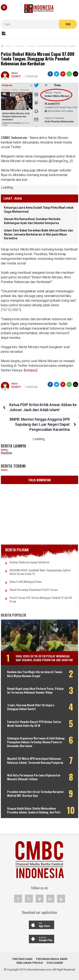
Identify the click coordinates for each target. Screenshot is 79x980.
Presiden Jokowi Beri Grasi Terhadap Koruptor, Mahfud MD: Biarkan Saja (36, 794)
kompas (31, 370)
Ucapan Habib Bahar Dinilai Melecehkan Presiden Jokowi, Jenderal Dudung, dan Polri (34, 810)
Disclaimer (55, 963)
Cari (68, 24)
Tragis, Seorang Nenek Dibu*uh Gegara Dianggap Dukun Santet (31, 707)
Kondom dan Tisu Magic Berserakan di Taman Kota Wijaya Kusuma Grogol (35, 674)
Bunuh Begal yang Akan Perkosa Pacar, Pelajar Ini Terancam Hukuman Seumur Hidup (36, 690)
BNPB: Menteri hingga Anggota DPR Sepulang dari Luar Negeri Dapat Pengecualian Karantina (40, 424)
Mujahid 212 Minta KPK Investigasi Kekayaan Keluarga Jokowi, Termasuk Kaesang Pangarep (35, 760)
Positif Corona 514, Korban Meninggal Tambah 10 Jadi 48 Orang (41, 599)
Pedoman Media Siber (52, 959)
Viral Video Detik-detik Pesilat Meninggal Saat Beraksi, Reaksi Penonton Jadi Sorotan (44, 658)
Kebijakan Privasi (30, 963)
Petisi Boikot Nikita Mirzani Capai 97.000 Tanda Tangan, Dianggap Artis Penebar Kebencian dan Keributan (38, 59)
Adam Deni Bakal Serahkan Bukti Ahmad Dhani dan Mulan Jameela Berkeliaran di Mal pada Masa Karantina (39, 234)
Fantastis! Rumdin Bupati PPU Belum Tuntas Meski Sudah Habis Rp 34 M (34, 724)
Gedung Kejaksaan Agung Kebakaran (29, 562)
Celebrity (16, 76)
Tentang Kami (22, 959)
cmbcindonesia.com (38, 970)
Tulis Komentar (39, 480)
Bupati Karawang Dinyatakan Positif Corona (33, 590)
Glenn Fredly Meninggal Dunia (25, 582)
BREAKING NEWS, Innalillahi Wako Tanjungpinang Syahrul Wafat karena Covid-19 (40, 572)
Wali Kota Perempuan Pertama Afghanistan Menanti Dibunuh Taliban (34, 777)
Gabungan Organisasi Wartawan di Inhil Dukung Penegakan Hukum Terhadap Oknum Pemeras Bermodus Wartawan (36, 742)
